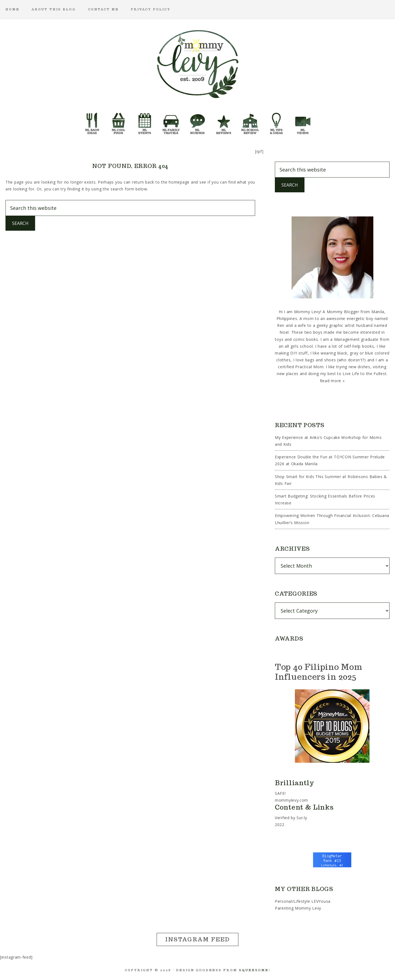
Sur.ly (302, 818)
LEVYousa (321, 901)
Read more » (332, 381)
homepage (179, 182)
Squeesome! (255, 970)
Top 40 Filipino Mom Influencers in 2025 (318, 672)
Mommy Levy (198, 63)
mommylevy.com (291, 800)
